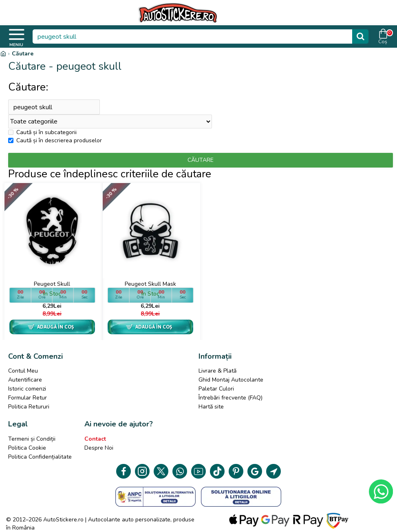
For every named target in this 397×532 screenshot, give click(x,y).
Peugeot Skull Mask (150, 285)
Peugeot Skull (52, 285)
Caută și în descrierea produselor (55, 141)
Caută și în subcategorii (42, 133)
